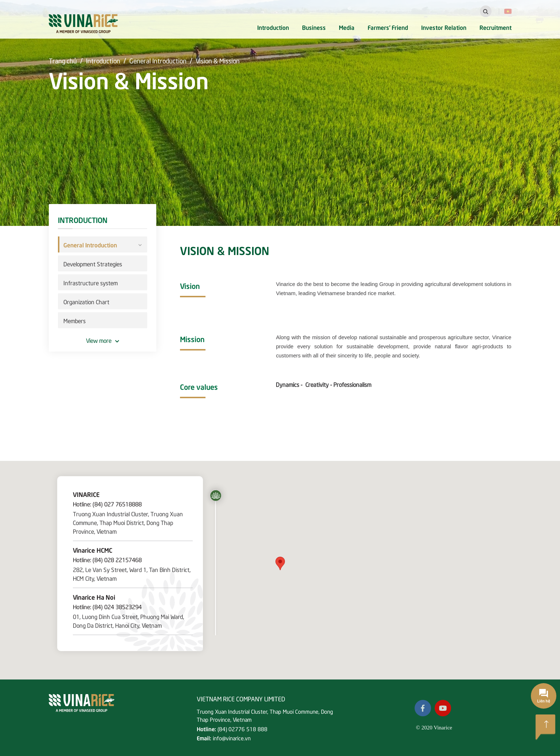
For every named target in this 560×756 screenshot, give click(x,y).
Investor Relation (444, 27)
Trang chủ (63, 60)
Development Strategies (93, 263)
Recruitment (496, 27)
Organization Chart (86, 301)
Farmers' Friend (388, 27)
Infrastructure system (91, 282)
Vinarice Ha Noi (94, 597)
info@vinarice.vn (232, 738)
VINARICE (86, 494)
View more (103, 340)
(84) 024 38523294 (117, 606)
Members (75, 320)
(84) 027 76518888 (117, 504)
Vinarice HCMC (93, 550)
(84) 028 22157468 (117, 559)
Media (347, 27)
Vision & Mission (218, 60)
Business (314, 27)
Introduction (273, 27)
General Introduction (158, 60)
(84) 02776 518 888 (242, 729)
